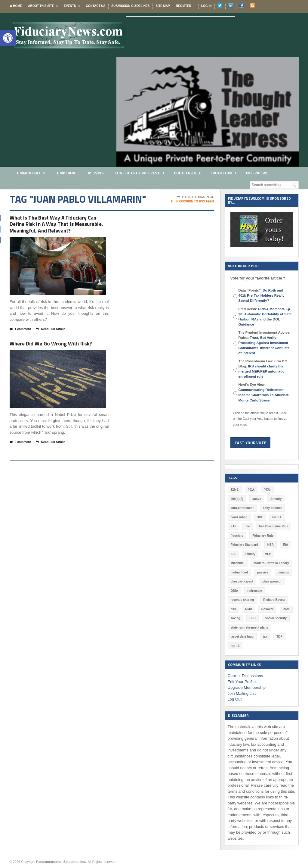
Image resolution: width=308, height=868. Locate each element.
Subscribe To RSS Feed (192, 201)
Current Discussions (245, 676)
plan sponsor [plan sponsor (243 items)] (272, 581)
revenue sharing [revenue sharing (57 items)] (242, 600)
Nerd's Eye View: (263, 392)
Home (16, 6)
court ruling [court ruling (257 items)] (239, 517)
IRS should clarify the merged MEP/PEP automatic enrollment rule (261, 371)
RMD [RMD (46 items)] (249, 609)
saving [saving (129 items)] (236, 618)
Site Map (163, 6)
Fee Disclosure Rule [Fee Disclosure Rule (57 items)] (273, 526)
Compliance (67, 173)
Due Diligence (188, 173)
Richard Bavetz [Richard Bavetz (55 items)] (274, 600)
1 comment (21, 339)
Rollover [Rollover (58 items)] (267, 609)
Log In (206, 6)
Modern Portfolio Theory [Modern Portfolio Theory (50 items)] (271, 563)
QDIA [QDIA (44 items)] (234, 591)
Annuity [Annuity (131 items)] (276, 499)
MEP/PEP (96, 173)
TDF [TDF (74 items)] (279, 637)
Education (223, 174)
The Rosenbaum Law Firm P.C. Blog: (263, 369)
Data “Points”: (265, 295)
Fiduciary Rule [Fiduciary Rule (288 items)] (263, 536)
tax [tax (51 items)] (265, 637)
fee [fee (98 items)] (248, 526)
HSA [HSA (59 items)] (270, 545)
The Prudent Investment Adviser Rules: (265, 343)
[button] (8, 38)
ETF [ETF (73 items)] (234, 526)
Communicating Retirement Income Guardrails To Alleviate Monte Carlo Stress (263, 395)
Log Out (235, 699)
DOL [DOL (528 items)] (260, 517)
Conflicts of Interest (139, 174)
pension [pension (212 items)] (283, 572)
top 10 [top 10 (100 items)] (235, 646)
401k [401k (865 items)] (251, 490)
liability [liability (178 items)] (250, 554)
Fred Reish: (265, 317)
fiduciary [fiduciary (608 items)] (237, 536)
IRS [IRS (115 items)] (233, 554)
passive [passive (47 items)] (262, 572)
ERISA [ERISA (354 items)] (277, 517)
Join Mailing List (242, 693)
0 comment (21, 452)
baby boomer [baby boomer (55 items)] (272, 508)
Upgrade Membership (246, 687)
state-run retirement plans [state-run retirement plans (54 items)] (249, 628)
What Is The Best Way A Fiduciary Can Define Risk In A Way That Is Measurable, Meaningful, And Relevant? (59, 229)
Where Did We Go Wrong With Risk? (56, 353)
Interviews (257, 173)
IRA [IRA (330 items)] (285, 545)
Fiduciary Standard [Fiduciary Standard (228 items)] (244, 545)
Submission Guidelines (130, 6)
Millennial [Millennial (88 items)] (238, 563)
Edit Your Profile (242, 682)
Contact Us (95, 6)
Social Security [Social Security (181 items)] (276, 618)
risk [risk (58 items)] (233, 609)
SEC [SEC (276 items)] (253, 618)
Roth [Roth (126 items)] (286, 609)
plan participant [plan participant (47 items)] (242, 581)
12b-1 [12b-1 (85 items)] (235, 490)
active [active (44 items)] (257, 499)
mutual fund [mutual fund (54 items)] (239, 572)
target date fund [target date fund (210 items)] (242, 637)
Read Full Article (53, 339)
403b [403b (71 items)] (267, 490)
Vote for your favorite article (258, 278)
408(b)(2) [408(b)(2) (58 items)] (237, 499)
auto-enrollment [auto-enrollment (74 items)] (242, 508)
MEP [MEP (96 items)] (268, 554)
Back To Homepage (196, 197)
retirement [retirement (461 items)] (255, 591)
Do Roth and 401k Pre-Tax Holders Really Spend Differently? (265, 295)
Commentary (30, 174)
